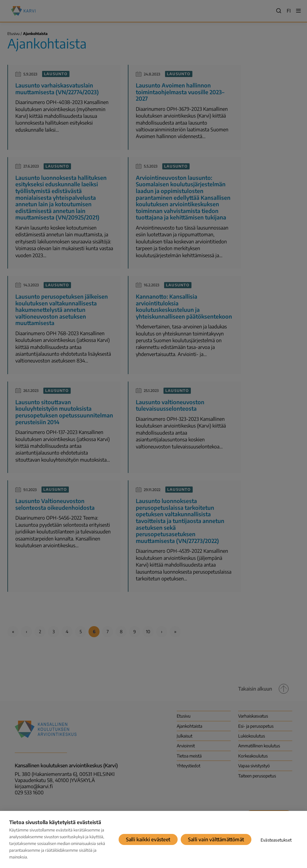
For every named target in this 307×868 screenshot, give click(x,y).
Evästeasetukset (276, 840)
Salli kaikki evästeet (148, 839)
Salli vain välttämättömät (216, 839)
